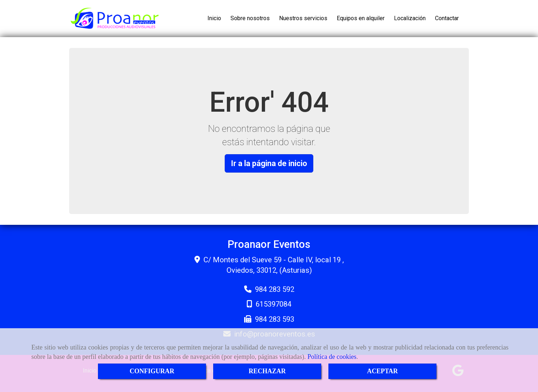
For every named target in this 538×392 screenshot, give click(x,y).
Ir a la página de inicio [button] (269, 163)
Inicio (214, 18)
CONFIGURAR (152, 371)
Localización (410, 18)
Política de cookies (332, 357)
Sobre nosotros (250, 18)
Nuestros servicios (303, 18)
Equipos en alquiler (361, 18)
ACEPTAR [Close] (382, 371)
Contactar (447, 18)
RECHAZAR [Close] (267, 371)
